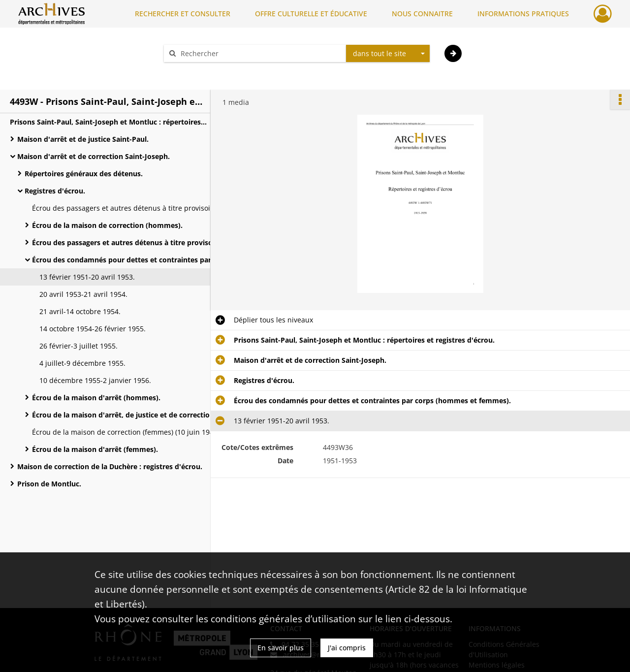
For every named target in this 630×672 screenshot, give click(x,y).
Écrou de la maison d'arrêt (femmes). (95, 449)
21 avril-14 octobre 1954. (80, 311)
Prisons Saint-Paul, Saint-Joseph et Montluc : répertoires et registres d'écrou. (108, 122)
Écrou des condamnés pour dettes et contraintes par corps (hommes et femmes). (130, 260)
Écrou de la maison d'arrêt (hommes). (96, 398)
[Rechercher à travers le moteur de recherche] (260, 53)
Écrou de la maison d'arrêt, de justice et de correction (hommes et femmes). (130, 415)
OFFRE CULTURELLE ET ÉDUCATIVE (311, 14)
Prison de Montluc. (49, 484)
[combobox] (388, 54)
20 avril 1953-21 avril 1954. (83, 294)
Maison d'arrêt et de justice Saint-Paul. (83, 139)
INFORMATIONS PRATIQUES (523, 14)
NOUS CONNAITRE (422, 14)
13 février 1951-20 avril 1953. (87, 277)
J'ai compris (347, 648)
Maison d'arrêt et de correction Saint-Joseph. (94, 156)
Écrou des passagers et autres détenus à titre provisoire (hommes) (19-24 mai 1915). (130, 208)
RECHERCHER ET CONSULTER (183, 14)
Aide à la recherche (202, 71)
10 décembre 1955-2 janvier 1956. (95, 380)
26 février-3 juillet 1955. (79, 346)
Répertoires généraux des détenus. (84, 174)
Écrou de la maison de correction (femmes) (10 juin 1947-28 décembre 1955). (130, 432)
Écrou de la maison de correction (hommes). (107, 225)
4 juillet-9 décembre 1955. (82, 363)
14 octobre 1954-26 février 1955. (93, 329)
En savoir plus (281, 648)
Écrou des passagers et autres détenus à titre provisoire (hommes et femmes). (130, 242)
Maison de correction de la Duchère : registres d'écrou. (110, 466)
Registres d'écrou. (55, 191)
